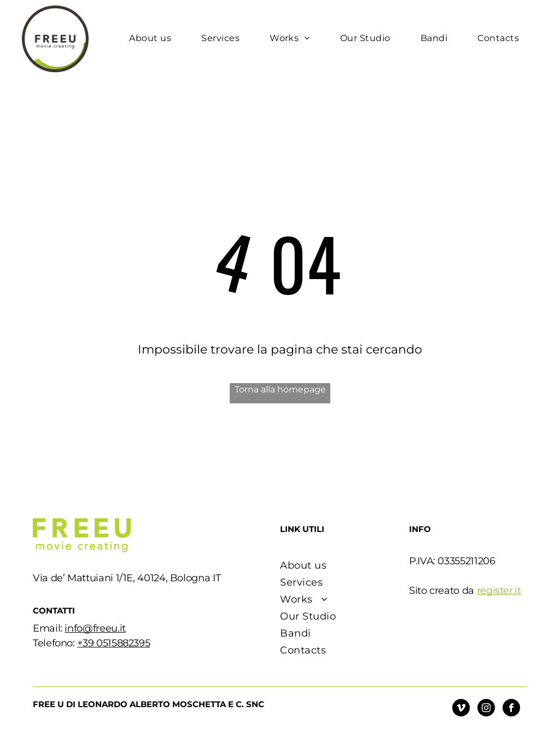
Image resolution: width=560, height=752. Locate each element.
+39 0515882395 (113, 643)
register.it (499, 591)
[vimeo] (461, 709)
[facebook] (511, 709)
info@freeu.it (95, 628)
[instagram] (486, 709)
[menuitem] (154, 38)
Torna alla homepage (280, 389)
